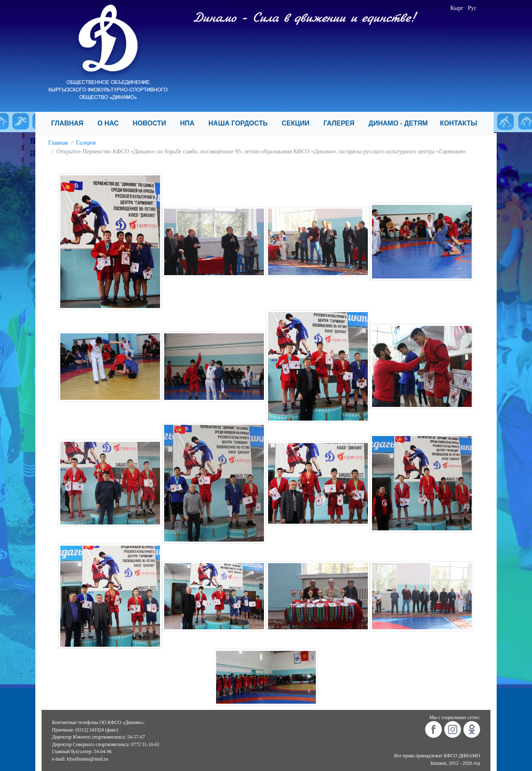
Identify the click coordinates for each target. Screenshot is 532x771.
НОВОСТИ (153, 123)
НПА (191, 123)
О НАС (112, 123)
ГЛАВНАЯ (71, 123)
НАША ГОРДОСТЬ (242, 123)
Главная (58, 143)
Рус (472, 8)
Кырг (457, 8)
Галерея (86, 143)
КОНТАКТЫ (462, 123)
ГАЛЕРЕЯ (342, 123)
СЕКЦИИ (299, 123)
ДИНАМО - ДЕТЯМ (401, 123)
